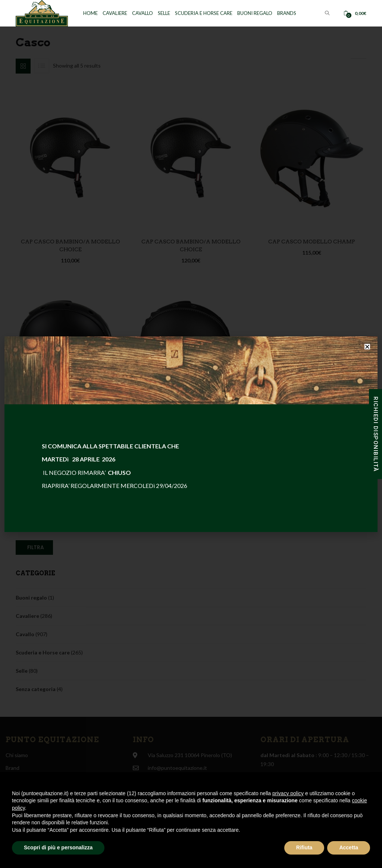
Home (90, 13)
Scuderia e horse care (204, 13)
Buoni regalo (255, 13)
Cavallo (143, 13)
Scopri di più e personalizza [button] (58, 847)
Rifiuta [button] (304, 847)
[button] (355, 13)
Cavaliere (115, 13)
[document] (191, 434)
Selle (164, 13)
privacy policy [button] (288, 793)
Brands (287, 13)
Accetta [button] (349, 847)
